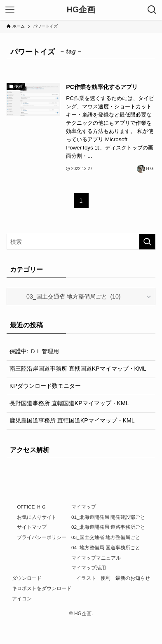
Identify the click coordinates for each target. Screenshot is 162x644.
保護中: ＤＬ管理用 (34, 351)
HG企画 (81, 10)
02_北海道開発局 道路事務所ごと (108, 527)
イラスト (86, 578)
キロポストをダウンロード (42, 588)
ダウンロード (27, 578)
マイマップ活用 (89, 568)
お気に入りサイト (37, 517)
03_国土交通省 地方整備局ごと (106, 537)
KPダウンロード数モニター (45, 386)
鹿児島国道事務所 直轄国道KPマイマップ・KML (72, 420)
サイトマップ (32, 527)
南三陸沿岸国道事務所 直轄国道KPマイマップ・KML (78, 369)
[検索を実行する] (147, 242)
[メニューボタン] (10, 10)
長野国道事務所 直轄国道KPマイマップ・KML (69, 403)
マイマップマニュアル (96, 558)
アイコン (22, 598)
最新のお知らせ (133, 578)
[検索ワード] (81, 242)
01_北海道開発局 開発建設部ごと (108, 517)
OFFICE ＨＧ (31, 507)
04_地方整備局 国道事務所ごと (106, 547)
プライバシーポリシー (42, 537)
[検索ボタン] (152, 10)
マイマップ (84, 507)
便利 (106, 578)
